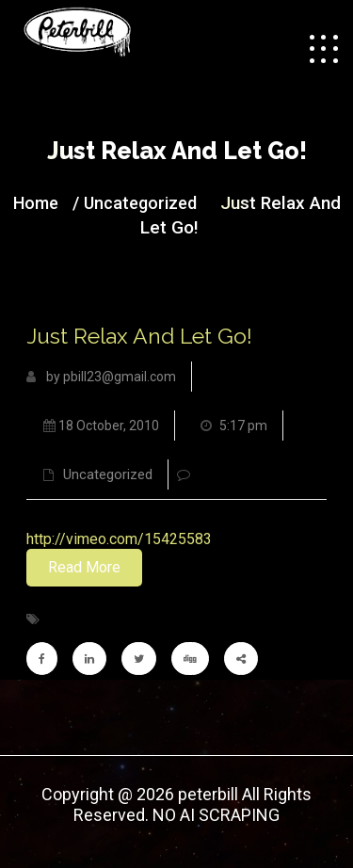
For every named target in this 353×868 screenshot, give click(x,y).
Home (36, 203)
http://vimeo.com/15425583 (119, 539)
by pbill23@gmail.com (101, 377)
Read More (84, 567)
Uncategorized (140, 203)
